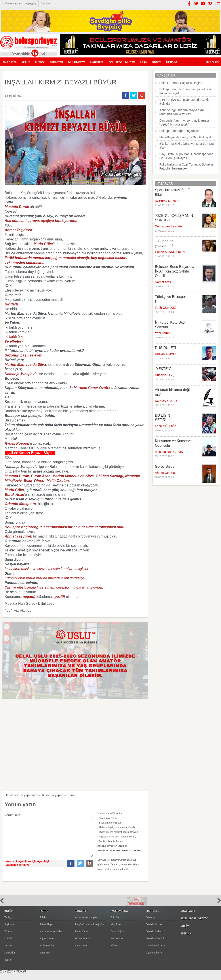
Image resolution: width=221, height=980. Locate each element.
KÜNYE (157, 62)
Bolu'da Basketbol (155, 938)
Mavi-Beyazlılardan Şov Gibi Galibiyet (185, 137)
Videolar (115, 952)
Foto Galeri (116, 924)
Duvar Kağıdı (117, 938)
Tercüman (45, 959)
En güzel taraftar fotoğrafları (90, 931)
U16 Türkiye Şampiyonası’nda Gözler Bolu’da (185, 102)
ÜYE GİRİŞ (212, 62)
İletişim (8, 966)
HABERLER (97, 62)
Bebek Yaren (82, 938)
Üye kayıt (46, 3)
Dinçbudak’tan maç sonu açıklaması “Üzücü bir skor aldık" (184, 122)
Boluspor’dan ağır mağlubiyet (179, 131)
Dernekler (10, 959)
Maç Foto (116, 931)
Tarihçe (8, 924)
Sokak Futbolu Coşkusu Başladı (181, 83)
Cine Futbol (81, 952)
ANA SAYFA (10, 62)
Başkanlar (10, 931)
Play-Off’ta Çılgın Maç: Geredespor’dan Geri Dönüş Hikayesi (186, 156)
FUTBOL (40, 62)
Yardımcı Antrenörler (51, 938)
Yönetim (9, 938)
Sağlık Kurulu (47, 945)
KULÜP (26, 62)
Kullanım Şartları (12, 3)
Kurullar (9, 945)
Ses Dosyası (117, 945)
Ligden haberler (154, 959)
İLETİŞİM (171, 62)
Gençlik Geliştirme (156, 952)
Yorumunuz (12, 815)
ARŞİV (144, 62)
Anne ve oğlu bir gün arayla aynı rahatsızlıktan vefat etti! (182, 112)
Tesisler (8, 952)
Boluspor (151, 924)
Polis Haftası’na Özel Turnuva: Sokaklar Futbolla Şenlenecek (187, 166)
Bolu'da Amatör (154, 931)
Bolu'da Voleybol (155, 945)
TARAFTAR (56, 62)
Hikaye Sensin (83, 945)
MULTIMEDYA (77, 62)
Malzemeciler (47, 952)
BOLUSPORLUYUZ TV (122, 62)
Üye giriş (31, 3)
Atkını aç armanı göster (88, 924)
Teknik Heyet (47, 931)
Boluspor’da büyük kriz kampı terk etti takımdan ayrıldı (185, 91)
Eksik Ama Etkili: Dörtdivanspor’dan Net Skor (187, 146)
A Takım (44, 924)
